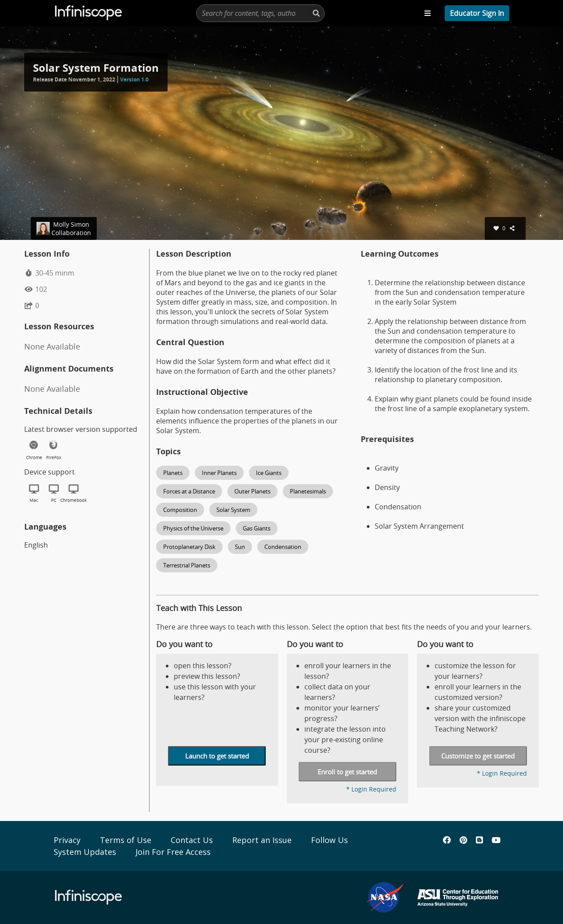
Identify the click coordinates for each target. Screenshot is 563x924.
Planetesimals (308, 491)
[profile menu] (477, 13)
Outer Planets (252, 491)
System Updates (85, 852)
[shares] (513, 228)
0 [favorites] (499, 228)
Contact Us (192, 840)
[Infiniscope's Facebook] (447, 840)
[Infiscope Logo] (89, 13)
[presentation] (260, 13)
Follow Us (329, 840)
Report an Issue (262, 840)
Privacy (67, 840)
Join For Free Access (173, 852)
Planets (173, 473)
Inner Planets (219, 473)
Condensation (283, 547)
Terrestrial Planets (187, 565)
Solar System (233, 510)
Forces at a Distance (189, 491)
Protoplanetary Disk (189, 547)
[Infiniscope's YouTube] (496, 840)
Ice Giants (269, 473)
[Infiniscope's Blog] (479, 840)
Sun (240, 547)
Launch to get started (217, 756)
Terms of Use (126, 840)
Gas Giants (257, 528)
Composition (180, 510)
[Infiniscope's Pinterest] (463, 840)
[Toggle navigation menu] (428, 13)
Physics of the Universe (193, 528)
